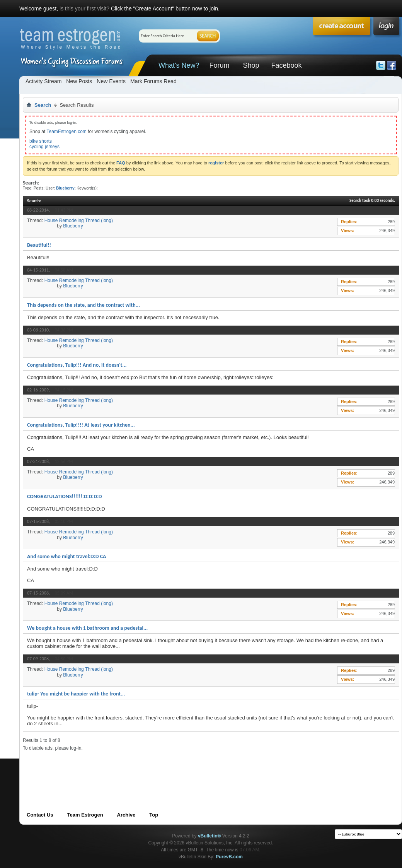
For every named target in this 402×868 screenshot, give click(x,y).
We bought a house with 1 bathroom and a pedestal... (87, 628)
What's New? (179, 65)
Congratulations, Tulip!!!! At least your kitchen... (81, 425)
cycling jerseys (44, 147)
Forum (219, 65)
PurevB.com (229, 857)
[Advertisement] (164, 768)
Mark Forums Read (153, 81)
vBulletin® (210, 836)
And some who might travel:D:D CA (67, 556)
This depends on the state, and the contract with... (83, 305)
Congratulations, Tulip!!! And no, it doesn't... (77, 365)
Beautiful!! (39, 245)
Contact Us (40, 815)
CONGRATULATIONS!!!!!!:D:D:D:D (65, 496)
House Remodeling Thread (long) (79, 220)
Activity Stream (43, 81)
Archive (126, 815)
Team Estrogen (85, 815)
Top (154, 815)
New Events (111, 81)
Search (43, 105)
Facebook (286, 65)
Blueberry (73, 226)
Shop (251, 65)
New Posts (79, 81)
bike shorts (41, 141)
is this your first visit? (84, 9)
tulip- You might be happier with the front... (76, 694)
